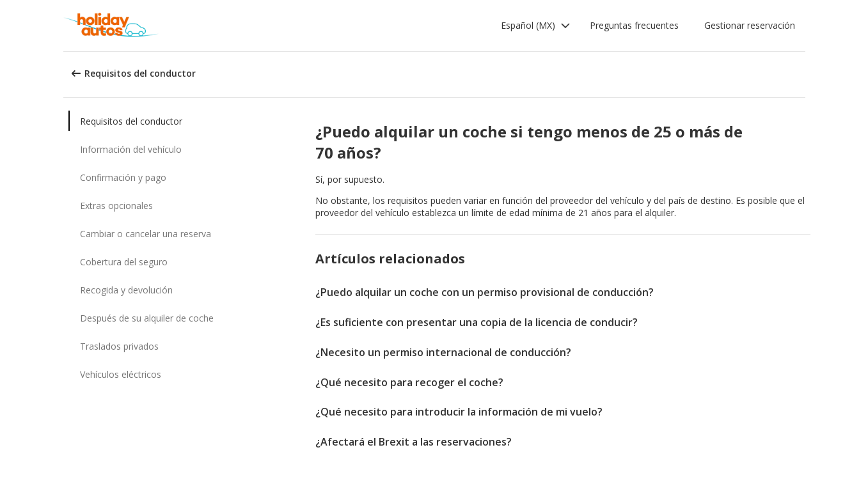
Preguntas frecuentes (634, 25)
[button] (536, 26)
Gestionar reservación (750, 25)
